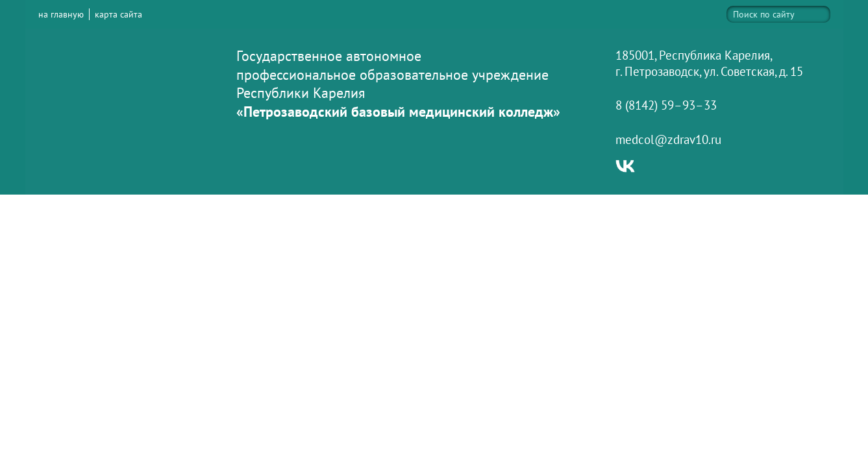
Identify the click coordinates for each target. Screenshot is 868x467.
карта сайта (118, 14)
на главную (61, 14)
